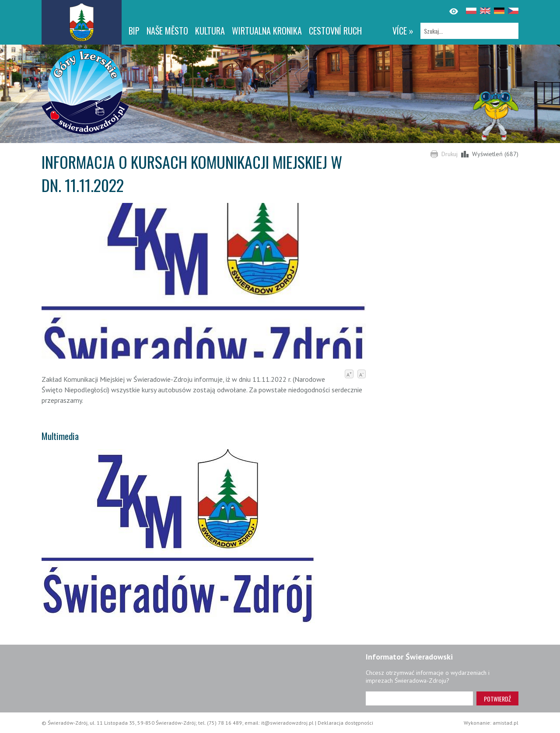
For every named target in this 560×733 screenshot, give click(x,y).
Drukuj (450, 154)
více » (403, 31)
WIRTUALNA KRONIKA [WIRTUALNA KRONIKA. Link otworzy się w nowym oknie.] (267, 31)
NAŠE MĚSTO (167, 31)
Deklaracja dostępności (345, 723)
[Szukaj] (469, 31)
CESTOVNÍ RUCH (335, 31)
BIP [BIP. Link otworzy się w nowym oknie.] (134, 31)
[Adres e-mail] (419, 698)
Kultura (210, 31)
